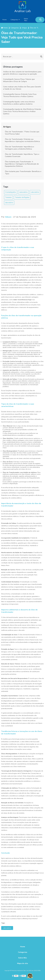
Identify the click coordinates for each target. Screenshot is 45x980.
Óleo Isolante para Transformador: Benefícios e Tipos (23, 173)
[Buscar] (40, 20)
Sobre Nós (26, 20)
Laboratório (23, 192)
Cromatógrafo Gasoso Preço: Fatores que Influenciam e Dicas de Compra (19, 80)
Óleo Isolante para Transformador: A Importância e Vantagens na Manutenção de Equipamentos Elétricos (22, 164)
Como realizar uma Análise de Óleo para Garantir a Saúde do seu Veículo (22, 88)
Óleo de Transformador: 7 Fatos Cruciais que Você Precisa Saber (22, 133)
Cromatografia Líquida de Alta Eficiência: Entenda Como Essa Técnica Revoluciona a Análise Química (22, 111)
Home (4, 20)
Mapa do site (22, 963)
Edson (8, 217)
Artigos (7, 127)
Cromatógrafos (11, 192)
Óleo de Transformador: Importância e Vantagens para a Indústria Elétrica (19, 148)
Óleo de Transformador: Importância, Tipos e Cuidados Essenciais (22, 155)
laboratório (9, 203)
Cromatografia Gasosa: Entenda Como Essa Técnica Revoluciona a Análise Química (20, 95)
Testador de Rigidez (22, 197)
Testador (8, 197)
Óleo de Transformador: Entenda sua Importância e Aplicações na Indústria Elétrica (22, 140)
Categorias (14, 20)
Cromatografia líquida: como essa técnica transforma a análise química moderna (19, 103)
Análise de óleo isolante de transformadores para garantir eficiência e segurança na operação (22, 73)
